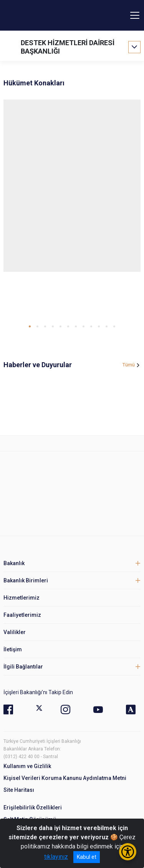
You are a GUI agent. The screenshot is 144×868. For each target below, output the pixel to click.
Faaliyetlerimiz (22, 615)
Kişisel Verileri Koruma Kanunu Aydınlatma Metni (65, 778)
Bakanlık (14, 563)
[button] (30, 326)
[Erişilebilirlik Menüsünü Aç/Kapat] (128, 852)
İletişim (13, 649)
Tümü (129, 365)
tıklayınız (56, 857)
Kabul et (87, 857)
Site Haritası (19, 790)
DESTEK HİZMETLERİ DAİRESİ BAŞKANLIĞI (68, 47)
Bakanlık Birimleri (26, 580)
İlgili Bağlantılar (23, 667)
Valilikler (15, 632)
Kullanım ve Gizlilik (27, 766)
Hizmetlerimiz (22, 598)
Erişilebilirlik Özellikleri (33, 808)
